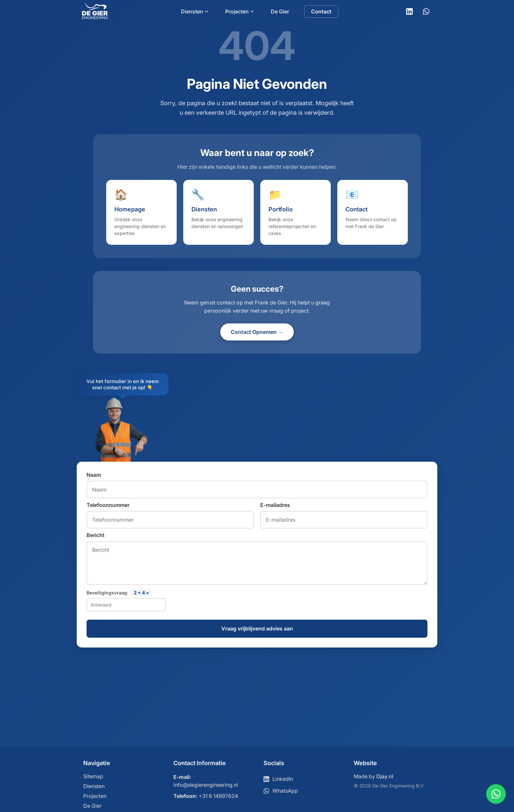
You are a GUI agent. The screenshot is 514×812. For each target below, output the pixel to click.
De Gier (280, 11)
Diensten (195, 11)
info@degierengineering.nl (206, 785)
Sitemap (93, 776)
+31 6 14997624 (218, 796)
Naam (94, 475)
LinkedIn (278, 779)
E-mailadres (275, 505)
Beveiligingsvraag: (119, 593)
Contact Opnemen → (257, 332)
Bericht (96, 535)
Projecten (239, 11)
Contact (321, 11)
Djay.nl (385, 776)
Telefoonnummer (108, 505)
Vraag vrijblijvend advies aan (257, 629)
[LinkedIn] (409, 11)
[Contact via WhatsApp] (496, 794)
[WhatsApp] (426, 11)
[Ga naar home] (95, 17)
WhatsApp (281, 791)
